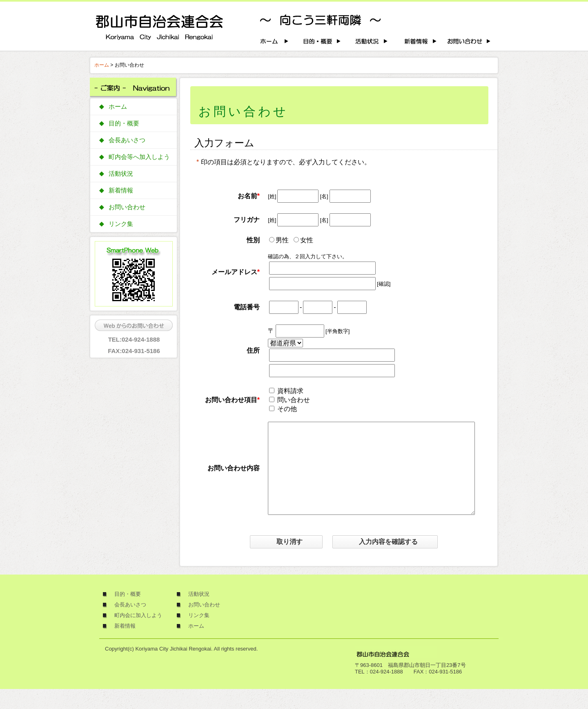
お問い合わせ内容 (234, 478)
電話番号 (247, 307)
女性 (307, 240)
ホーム (102, 65)
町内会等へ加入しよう (139, 157)
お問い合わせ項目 (231, 400)
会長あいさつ (127, 140)
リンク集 (121, 224)
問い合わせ (294, 400)
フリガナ (247, 220)
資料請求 (290, 391)
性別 (253, 240)
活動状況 (121, 174)
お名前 (247, 196)
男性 (282, 240)
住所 (253, 350)
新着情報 (121, 190)
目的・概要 (124, 123)
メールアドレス (234, 272)
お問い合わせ (127, 207)
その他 (287, 409)
